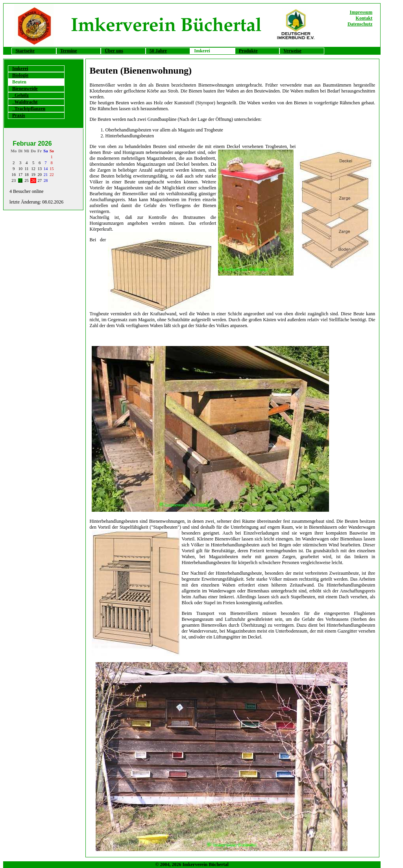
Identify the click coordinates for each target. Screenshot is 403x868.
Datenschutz (360, 24)
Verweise (292, 51)
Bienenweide (25, 89)
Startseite (25, 51)
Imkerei (20, 68)
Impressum (361, 12)
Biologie (20, 75)
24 (20, 180)
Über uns (114, 51)
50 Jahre (158, 51)
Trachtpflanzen (29, 109)
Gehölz (20, 95)
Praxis (19, 115)
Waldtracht (25, 102)
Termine (69, 51)
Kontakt (364, 18)
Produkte (248, 51)
